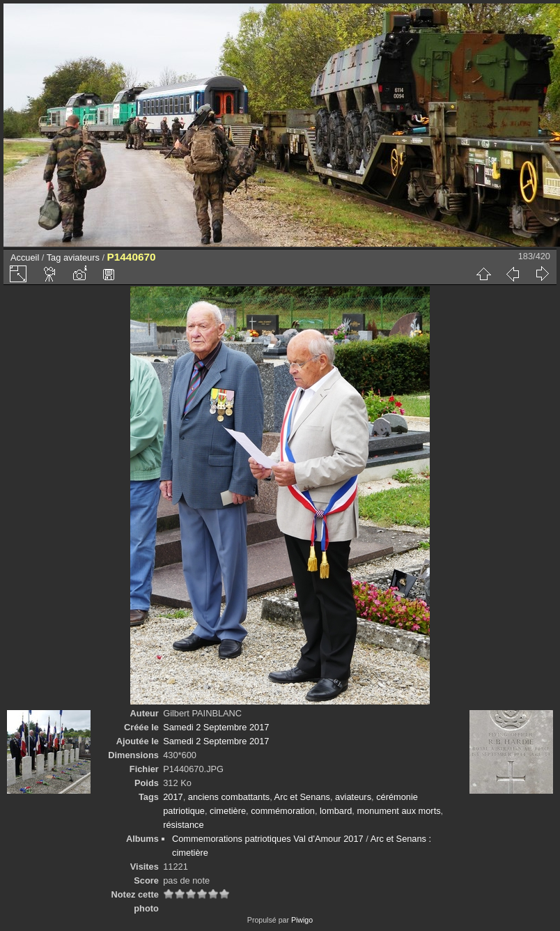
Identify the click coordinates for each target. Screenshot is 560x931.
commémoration (283, 811)
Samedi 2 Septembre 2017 (216, 727)
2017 (173, 797)
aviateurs (81, 257)
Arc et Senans (302, 797)
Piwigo (302, 920)
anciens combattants (229, 797)
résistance (183, 825)
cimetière (228, 811)
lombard (336, 811)
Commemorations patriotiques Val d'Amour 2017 (268, 839)
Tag (54, 257)
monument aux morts (398, 811)
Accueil (25, 257)
